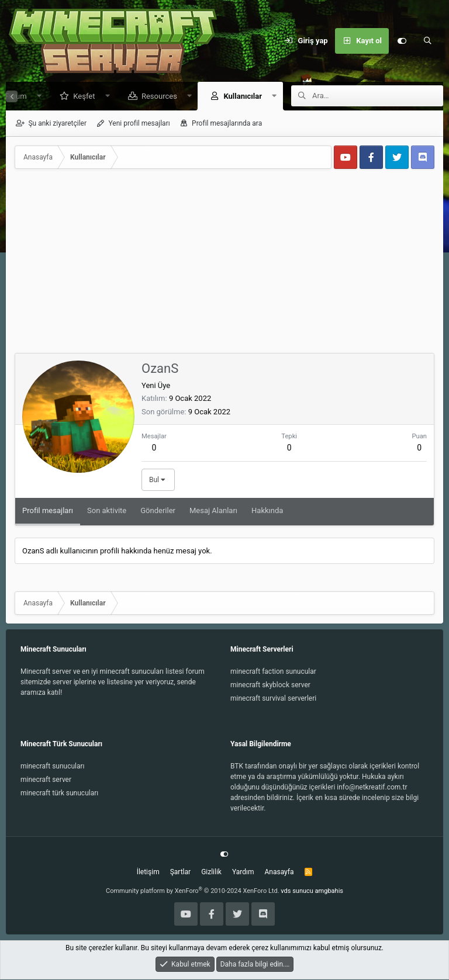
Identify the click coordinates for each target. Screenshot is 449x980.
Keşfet (80, 97)
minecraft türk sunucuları (59, 794)
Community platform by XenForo (193, 891)
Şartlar (180, 872)
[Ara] (427, 41)
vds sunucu (297, 891)
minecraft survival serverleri (273, 699)
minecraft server (46, 780)
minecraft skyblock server (270, 685)
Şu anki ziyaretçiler (57, 124)
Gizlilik (211, 872)
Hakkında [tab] (267, 511)
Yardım (243, 872)
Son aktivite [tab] (107, 511)
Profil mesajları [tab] (48, 511)
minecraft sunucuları (53, 767)
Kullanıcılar (239, 97)
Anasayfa (279, 872)
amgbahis (329, 891)
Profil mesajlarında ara (227, 124)
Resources (155, 97)
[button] (35, 97)
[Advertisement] (224, 266)
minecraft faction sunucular (273, 672)
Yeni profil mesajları (139, 124)
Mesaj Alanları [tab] (213, 511)
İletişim (148, 872)
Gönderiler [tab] (158, 511)
